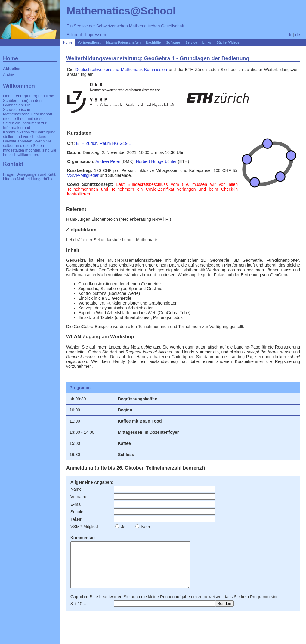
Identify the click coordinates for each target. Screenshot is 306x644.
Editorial (74, 35)
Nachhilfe (153, 42)
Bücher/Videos (228, 42)
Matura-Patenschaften (123, 42)
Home (68, 42)
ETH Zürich (87, 143)
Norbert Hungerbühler (36, 179)
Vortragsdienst (89, 42)
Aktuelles (12, 69)
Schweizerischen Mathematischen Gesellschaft (140, 26)
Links (207, 42)
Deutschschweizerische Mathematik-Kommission (121, 70)
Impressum (96, 35)
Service (191, 42)
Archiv (8, 75)
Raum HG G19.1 (115, 143)
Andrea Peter (108, 161)
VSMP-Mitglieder (83, 175)
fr (291, 35)
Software (173, 42)
